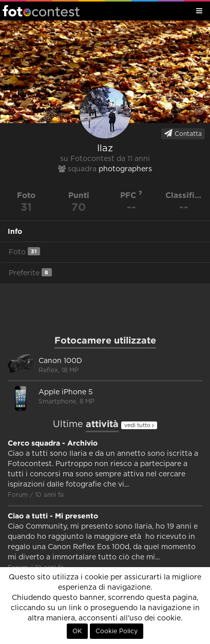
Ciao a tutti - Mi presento (53, 516)
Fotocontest (41, 11)
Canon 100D (60, 361)
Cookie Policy (117, 631)
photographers (125, 169)
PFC (131, 195)
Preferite (30, 273)
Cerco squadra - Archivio (53, 443)
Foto (24, 251)
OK (77, 631)
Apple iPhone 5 (66, 392)
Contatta (183, 133)
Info (15, 231)
